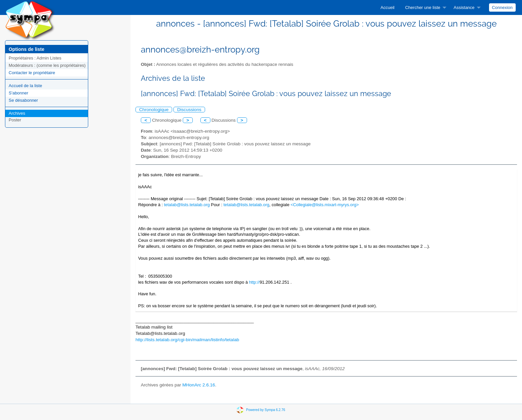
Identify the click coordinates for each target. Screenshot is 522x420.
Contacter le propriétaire (32, 73)
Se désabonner (23, 100)
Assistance (464, 7)
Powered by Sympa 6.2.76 (265, 410)
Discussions (189, 110)
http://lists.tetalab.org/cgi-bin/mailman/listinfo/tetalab (187, 340)
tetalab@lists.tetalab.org (187, 205)
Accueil (388, 7)
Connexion (502, 7)
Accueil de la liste (25, 86)
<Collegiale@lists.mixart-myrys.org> (325, 205)
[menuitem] (388, 7)
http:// (254, 282)
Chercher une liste (423, 7)
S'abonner (18, 93)
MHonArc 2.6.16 (199, 385)
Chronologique (154, 110)
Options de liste (26, 49)
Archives (17, 113)
